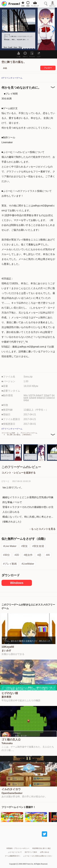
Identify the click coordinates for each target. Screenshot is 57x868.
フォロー (48, 68)
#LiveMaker (28, 564)
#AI (48, 555)
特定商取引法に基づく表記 (41, 848)
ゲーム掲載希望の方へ (13, 856)
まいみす (6, 651)
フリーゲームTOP (8, 433)
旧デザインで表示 (31, 852)
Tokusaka (7, 743)
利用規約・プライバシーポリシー (18, 848)
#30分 (6, 555)
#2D (17, 555)
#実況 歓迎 (38, 546)
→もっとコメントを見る (42, 529)
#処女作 (28, 555)
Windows (17, 583)
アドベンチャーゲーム (29, 433)
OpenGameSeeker (12, 793)
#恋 (39, 555)
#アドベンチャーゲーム (12, 78)
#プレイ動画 (10, 564)
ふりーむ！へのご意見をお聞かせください (38, 856)
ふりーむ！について (15, 852)
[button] (53, 29)
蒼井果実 (6, 697)
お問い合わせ (45, 852)
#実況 (24, 546)
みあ (5, 68)
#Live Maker (10, 546)
